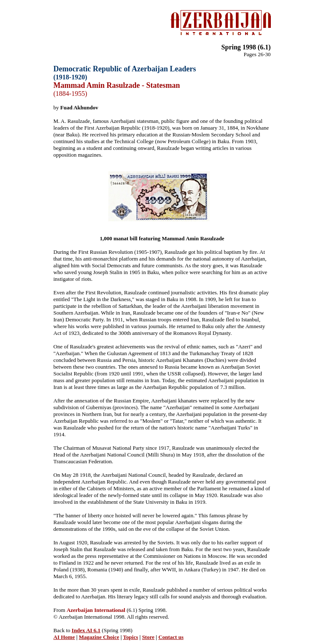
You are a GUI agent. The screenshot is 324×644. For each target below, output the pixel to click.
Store (148, 637)
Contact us (171, 637)
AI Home (64, 637)
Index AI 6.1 (86, 630)
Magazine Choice (99, 637)
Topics (131, 637)
